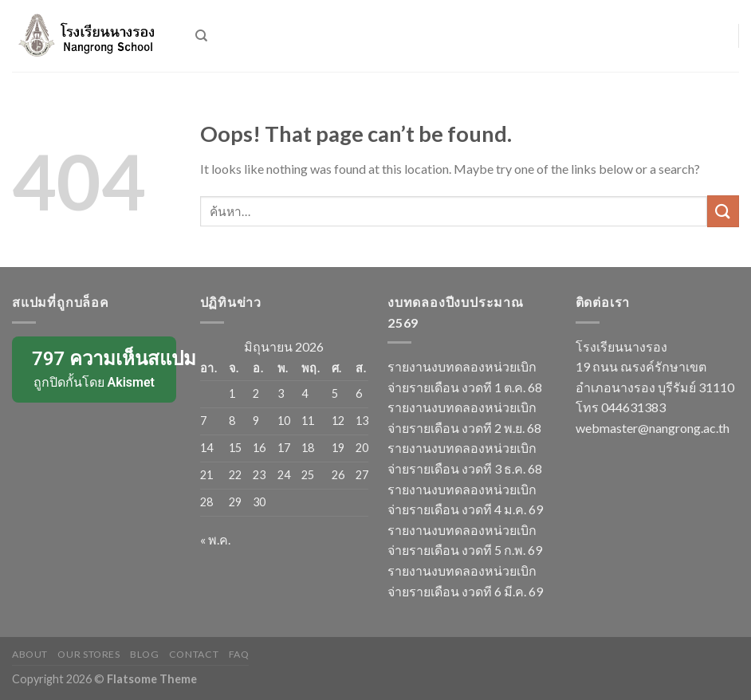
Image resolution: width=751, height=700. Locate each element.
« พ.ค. (215, 539)
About (30, 654)
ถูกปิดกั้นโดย (99, 368)
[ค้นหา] (201, 36)
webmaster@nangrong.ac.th (653, 428)
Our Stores (88, 654)
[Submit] (723, 211)
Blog (144, 654)
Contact (194, 654)
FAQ (239, 654)
